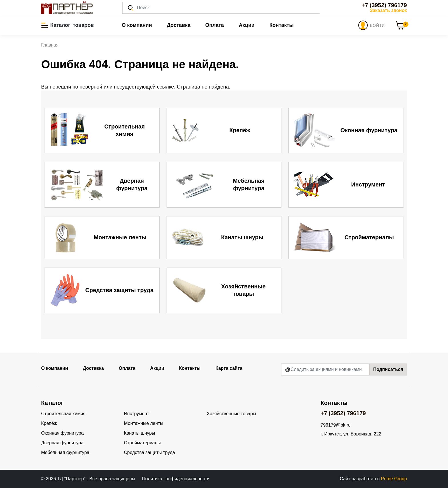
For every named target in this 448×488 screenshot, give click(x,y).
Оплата (214, 25)
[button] (68, 25)
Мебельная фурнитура (65, 452)
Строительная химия (63, 414)
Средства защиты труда (150, 452)
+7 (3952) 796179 (384, 5)
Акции (247, 25)
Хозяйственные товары (232, 414)
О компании (137, 25)
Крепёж (49, 423)
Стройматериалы (142, 443)
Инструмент (137, 414)
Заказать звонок (388, 10)
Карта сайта (229, 368)
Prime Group (394, 479)
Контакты (282, 25)
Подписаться (388, 369)
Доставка (179, 25)
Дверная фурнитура (62, 443)
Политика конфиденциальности (176, 479)
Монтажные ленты (144, 423)
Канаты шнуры (140, 433)
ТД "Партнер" (72, 479)
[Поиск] (221, 8)
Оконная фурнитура (62, 433)
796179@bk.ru (336, 425)
